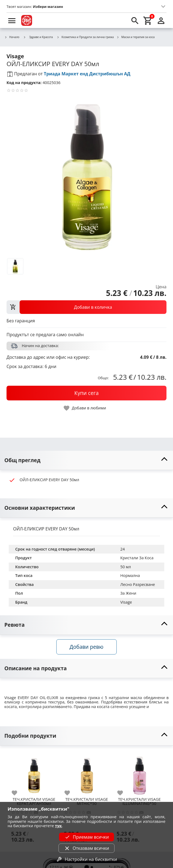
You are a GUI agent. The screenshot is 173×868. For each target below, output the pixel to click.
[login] (161, 20)
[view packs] (86, 307)
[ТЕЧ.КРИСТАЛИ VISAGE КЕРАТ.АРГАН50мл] (34, 773)
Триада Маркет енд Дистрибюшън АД (87, 74)
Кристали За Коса (137, 558)
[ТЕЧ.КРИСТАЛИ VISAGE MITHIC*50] (87, 773)
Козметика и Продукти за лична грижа (85, 37)
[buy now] (86, 393)
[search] (135, 20)
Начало (12, 37)
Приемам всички (86, 837)
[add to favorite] (18, 793)
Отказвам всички (86, 848)
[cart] (148, 20)
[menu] (12, 20)
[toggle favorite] (85, 408)
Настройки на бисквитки (86, 859)
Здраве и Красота (38, 37)
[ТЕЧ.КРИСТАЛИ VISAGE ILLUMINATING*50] (140, 773)
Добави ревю (86, 647)
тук (58, 826)
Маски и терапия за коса (135, 37)
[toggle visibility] (86, 460)
